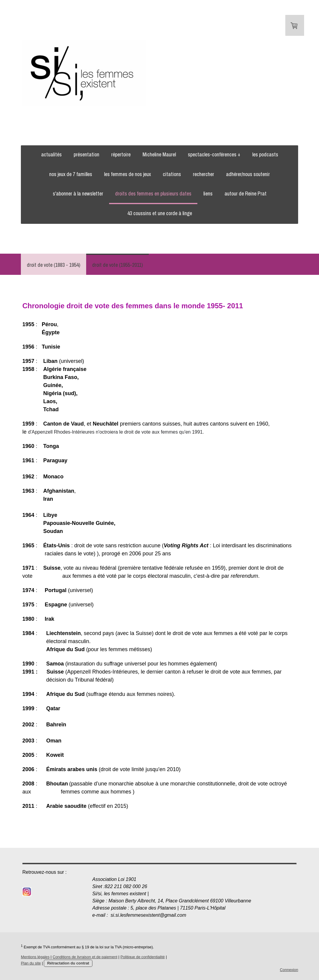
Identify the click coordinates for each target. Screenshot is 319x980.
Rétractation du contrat (68, 963)
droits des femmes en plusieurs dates (153, 194)
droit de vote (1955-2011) (117, 265)
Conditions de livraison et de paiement (85, 957)
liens (208, 194)
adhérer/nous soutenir (248, 174)
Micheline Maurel (159, 154)
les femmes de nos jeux (127, 174)
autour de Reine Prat (246, 194)
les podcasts (265, 154)
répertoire (121, 154)
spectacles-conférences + (214, 154)
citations (172, 174)
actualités (51, 154)
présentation (86, 154)
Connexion (289, 970)
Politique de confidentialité (143, 957)
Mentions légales (35, 957)
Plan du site (31, 963)
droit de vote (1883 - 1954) (54, 265)
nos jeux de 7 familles (71, 174)
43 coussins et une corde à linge (160, 213)
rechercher (203, 174)
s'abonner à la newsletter (78, 194)
